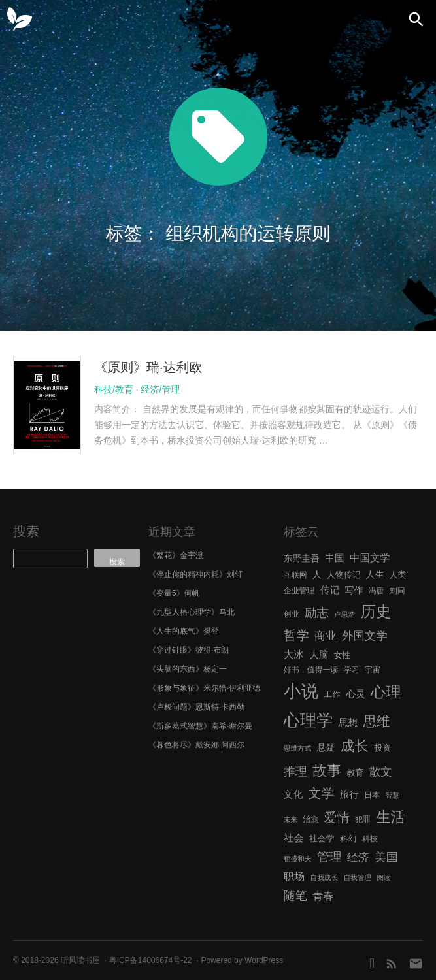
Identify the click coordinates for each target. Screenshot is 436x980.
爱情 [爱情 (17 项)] (337, 817)
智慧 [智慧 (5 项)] (393, 795)
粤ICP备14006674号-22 (151, 960)
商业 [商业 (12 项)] (325, 636)
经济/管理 (161, 389)
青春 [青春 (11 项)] (323, 896)
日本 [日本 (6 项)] (372, 795)
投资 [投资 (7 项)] (382, 748)
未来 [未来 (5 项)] (291, 819)
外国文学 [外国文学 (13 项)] (365, 636)
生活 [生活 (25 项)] (391, 817)
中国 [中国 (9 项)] (334, 558)
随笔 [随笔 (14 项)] (295, 896)
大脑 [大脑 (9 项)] (319, 655)
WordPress (264, 960)
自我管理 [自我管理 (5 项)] (357, 877)
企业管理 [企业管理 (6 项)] (299, 591)
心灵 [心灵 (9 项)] (356, 694)
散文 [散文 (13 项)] (381, 772)
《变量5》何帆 (174, 593)
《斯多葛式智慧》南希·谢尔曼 (200, 726)
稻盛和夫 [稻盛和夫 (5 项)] (298, 858)
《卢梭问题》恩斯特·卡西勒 (196, 707)
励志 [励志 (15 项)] (317, 612)
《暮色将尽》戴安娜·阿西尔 (196, 745)
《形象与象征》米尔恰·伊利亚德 (204, 688)
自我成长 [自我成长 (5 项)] (324, 877)
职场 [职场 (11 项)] (294, 876)
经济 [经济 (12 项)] (358, 857)
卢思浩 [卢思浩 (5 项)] (344, 614)
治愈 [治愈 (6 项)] (310, 819)
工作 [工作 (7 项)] (332, 694)
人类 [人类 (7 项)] (398, 575)
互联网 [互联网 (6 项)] (295, 575)
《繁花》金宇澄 (176, 555)
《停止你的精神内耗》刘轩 (195, 574)
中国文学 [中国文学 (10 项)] (370, 558)
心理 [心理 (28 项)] (386, 692)
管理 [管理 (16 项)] (329, 857)
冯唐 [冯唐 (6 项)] (377, 591)
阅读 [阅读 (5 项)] (383, 877)
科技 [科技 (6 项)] (370, 839)
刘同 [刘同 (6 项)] (397, 591)
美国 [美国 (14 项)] (386, 857)
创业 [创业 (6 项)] (292, 614)
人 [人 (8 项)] (317, 575)
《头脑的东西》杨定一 (188, 669)
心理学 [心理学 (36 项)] (309, 720)
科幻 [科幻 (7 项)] (348, 839)
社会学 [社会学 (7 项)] (322, 839)
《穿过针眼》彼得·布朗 (189, 650)
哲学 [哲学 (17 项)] (296, 635)
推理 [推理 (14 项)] (295, 772)
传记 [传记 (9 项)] (330, 590)
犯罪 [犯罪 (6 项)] (363, 819)
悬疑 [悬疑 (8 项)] (326, 748)
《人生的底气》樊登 (184, 631)
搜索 (26, 531)
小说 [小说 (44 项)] (301, 691)
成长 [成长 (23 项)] (355, 746)
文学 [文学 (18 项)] (322, 793)
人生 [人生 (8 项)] (375, 575)
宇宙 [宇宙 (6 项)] (373, 670)
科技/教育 (114, 389)
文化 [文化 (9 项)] (293, 794)
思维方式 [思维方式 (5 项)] (298, 748)
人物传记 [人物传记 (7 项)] (344, 575)
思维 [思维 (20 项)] (376, 721)
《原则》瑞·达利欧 (148, 367)
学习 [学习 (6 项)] (352, 670)
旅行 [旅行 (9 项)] (349, 794)
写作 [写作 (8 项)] (354, 590)
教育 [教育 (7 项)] (356, 773)
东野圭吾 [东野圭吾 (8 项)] (302, 558)
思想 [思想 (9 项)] (348, 723)
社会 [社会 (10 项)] (294, 838)
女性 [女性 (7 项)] (343, 655)
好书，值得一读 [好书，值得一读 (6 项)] (311, 670)
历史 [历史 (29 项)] (376, 612)
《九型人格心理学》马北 (192, 612)
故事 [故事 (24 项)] (327, 771)
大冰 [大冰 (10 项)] (294, 654)
